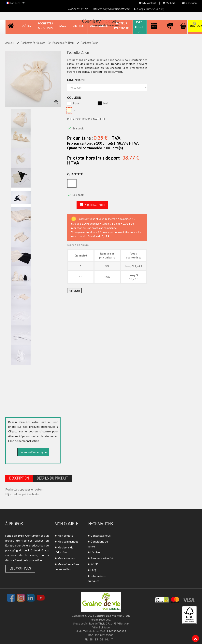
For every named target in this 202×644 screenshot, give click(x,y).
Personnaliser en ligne (33, 452)
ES (96, 638)
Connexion (189, 3)
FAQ (93, 569)
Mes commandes (68, 541)
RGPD (94, 563)
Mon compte (65, 535)
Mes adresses (66, 557)
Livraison (96, 552)
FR (86, 638)
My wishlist (147, 3)
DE (102, 638)
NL (107, 638)
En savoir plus (20, 568)
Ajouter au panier (83, 205)
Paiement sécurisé (102, 557)
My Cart (169, 3)
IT (112, 638)
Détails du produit (52, 478)
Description (19, 478)
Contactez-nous (101, 535)
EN (91, 638)
